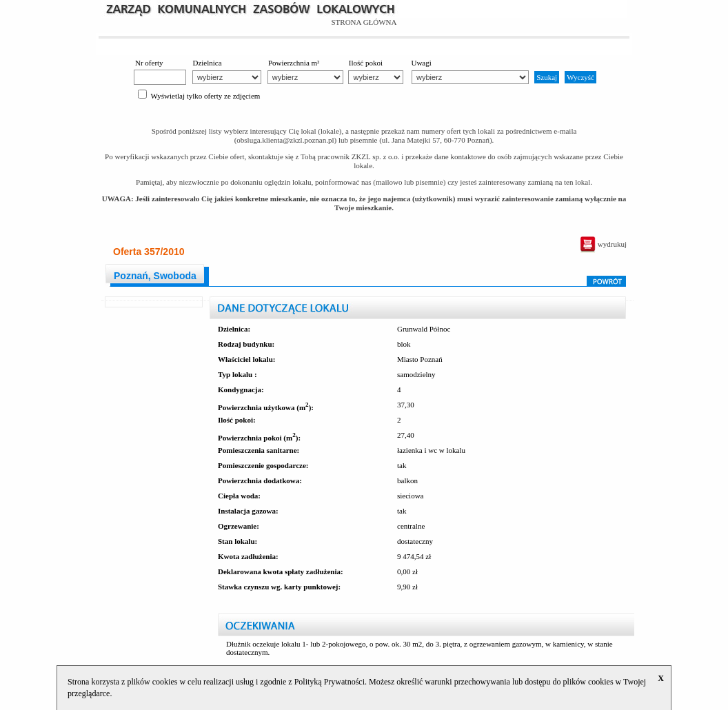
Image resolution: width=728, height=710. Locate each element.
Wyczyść (580, 77)
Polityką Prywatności (330, 682)
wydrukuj (603, 244)
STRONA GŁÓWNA (364, 22)
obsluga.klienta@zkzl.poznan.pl (285, 140)
